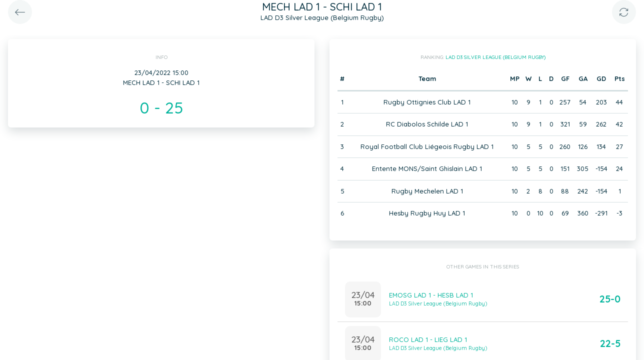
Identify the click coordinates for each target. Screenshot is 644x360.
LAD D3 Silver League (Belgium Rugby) (495, 57)
